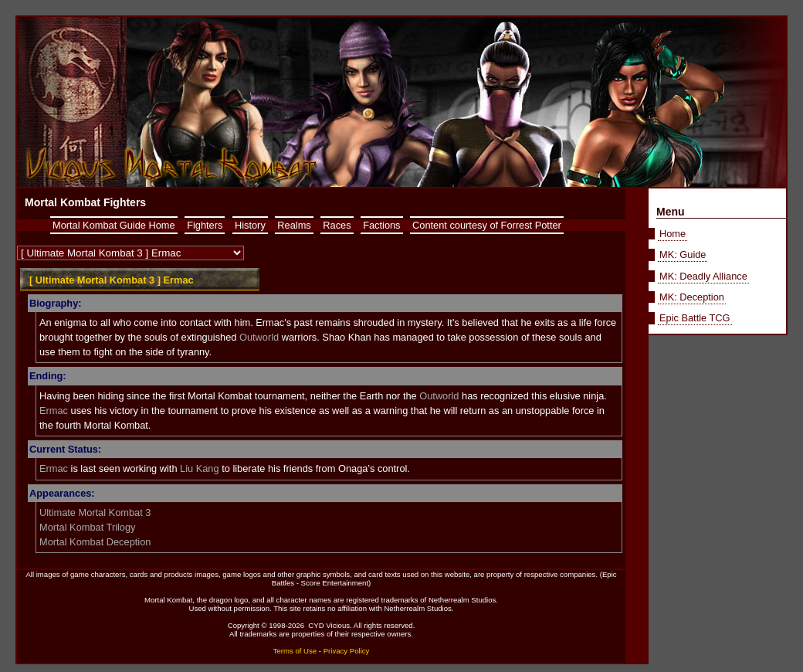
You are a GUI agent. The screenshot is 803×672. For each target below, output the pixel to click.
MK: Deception (692, 297)
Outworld (259, 337)
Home (673, 234)
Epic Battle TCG (695, 318)
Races (337, 225)
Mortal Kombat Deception (95, 542)
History (250, 225)
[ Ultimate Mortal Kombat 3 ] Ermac (112, 280)
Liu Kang (200, 468)
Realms (294, 225)
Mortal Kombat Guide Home (114, 225)
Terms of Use (295, 651)
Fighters (205, 225)
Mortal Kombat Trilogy (87, 527)
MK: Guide (683, 255)
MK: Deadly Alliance (703, 276)
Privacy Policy (347, 651)
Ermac (54, 411)
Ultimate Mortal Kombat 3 (95, 512)
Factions (381, 225)
